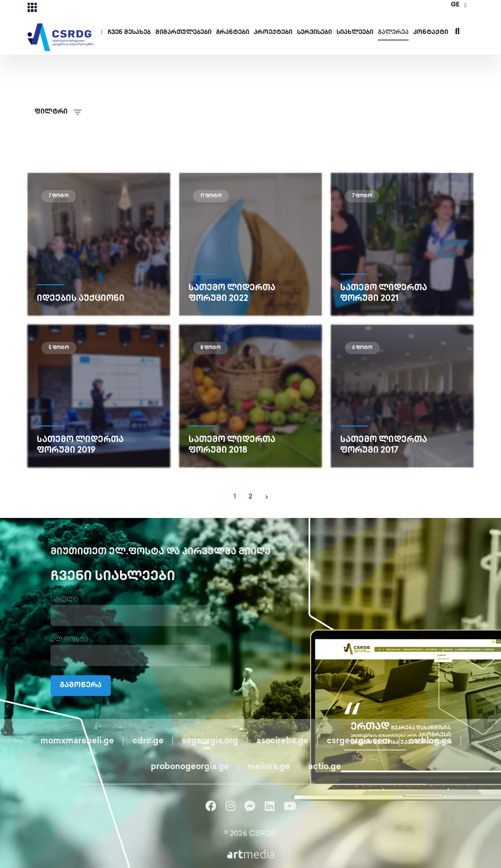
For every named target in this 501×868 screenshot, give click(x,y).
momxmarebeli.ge (77, 741)
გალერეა (393, 33)
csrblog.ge (430, 741)
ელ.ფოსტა (69, 640)
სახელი (64, 600)
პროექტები (273, 33)
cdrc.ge (148, 741)
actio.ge (325, 767)
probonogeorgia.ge (190, 767)
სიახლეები (355, 33)
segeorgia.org (210, 741)
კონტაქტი (431, 33)
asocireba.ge (282, 741)
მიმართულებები (183, 33)
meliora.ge (269, 767)
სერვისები (314, 33)
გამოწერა (81, 686)
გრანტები (233, 33)
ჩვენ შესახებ (129, 33)
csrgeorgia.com (359, 741)
